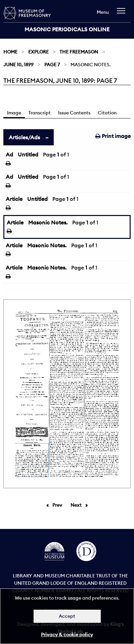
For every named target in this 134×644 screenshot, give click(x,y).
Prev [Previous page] (58, 505)
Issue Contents (74, 113)
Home (10, 52)
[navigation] (123, 14)
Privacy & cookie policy (67, 635)
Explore (38, 52)
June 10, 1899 (18, 65)
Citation (107, 113)
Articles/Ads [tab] (24, 137)
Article (14, 199)
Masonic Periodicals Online (67, 29)
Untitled (28, 154)
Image (14, 113)
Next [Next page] (81, 505)
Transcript (39, 113)
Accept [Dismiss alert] (67, 616)
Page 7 (52, 65)
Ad (9, 154)
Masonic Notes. (48, 222)
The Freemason (79, 52)
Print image (113, 136)
